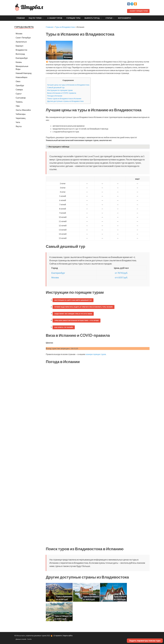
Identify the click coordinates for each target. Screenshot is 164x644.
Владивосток (21, 50)
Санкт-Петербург (23, 38)
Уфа (18, 106)
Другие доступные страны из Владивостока (65, 101)
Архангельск (21, 42)
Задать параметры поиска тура (145, 641)
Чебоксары (21, 114)
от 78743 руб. (121, 273)
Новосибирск (22, 77)
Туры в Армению (64, 596)
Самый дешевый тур (56, 87)
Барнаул (19, 46)
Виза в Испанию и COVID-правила (62, 93)
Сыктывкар (21, 98)
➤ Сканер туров (55, 18)
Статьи (109, 18)
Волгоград (20, 54)
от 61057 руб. (121, 277)
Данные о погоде (21, 639)
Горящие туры (73, 18)
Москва (55, 277)
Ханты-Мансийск (23, 110)
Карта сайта (68, 636)
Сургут (19, 94)
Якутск (19, 126)
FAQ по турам (35, 18)
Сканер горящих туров (138, 11)
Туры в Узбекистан (63, 616)
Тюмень (19, 102)
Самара (19, 90)
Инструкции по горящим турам (60, 90)
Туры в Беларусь (91, 596)
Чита (18, 122)
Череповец (21, 118)
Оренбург (20, 85)
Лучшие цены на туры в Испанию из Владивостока (68, 85)
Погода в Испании (55, 96)
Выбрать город (92, 18)
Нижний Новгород (24, 73)
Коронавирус (125, 18)
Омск (18, 81)
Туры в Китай (120, 596)
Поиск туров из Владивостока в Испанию (64, 98)
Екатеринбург (58, 273)
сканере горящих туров (96, 354)
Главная (21, 18)
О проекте (58, 636)
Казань (19, 62)
